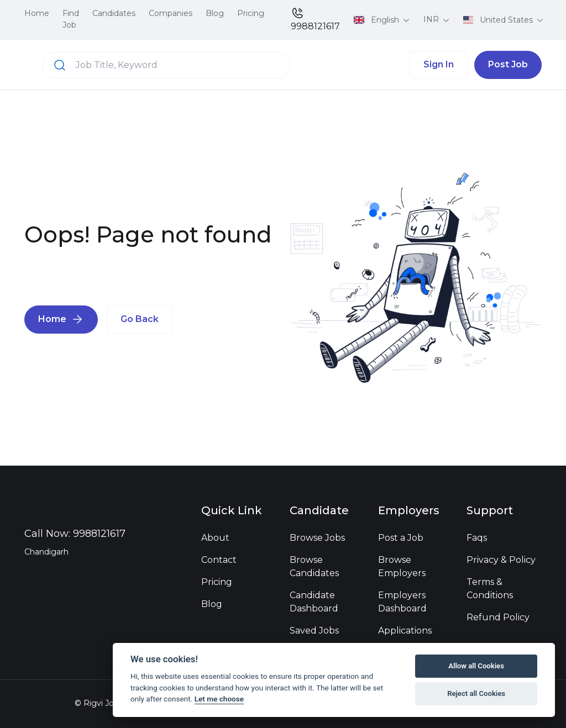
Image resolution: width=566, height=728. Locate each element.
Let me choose (219, 699)
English (378, 20)
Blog (215, 13)
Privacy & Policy (501, 560)
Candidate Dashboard (314, 602)
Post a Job (401, 538)
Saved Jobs (314, 631)
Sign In (439, 64)
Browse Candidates (314, 566)
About (215, 538)
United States (499, 20)
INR (432, 19)
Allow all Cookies (476, 666)
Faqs (477, 538)
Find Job (71, 19)
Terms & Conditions (490, 589)
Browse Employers (402, 566)
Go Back (140, 319)
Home (37, 13)
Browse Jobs (317, 538)
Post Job (508, 64)
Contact (219, 560)
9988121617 (315, 19)
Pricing (251, 13)
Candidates (114, 13)
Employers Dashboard (402, 602)
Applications (405, 631)
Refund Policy (498, 617)
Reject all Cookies (476, 693)
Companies (171, 13)
